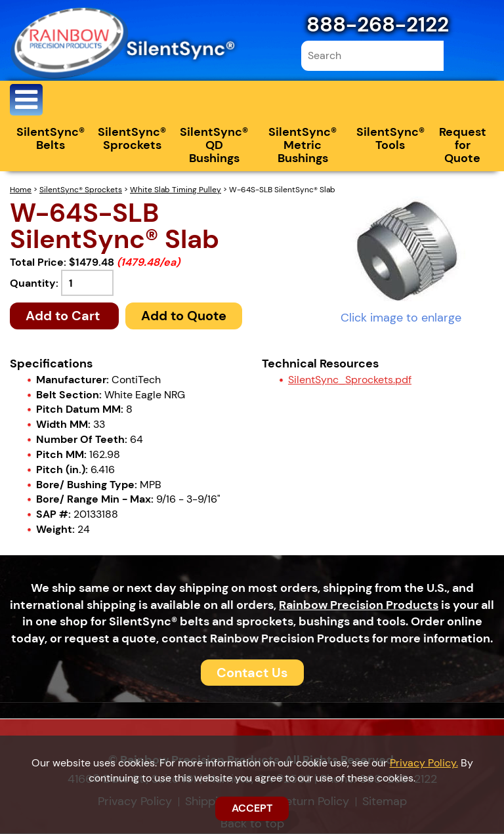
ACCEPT (252, 808)
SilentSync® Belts (51, 140)
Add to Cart (64, 317)
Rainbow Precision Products (359, 606)
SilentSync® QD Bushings (214, 146)
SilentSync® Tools (390, 140)
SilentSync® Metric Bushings (303, 146)
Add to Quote (184, 317)
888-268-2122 (378, 24)
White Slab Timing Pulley (176, 191)
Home (21, 191)
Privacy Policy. (424, 763)
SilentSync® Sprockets (132, 140)
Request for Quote (463, 146)
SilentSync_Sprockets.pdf (350, 380)
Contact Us (252, 673)
